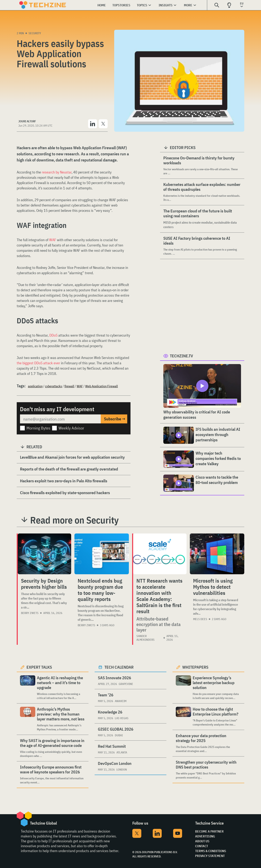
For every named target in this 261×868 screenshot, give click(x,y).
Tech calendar (119, 667)
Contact (202, 846)
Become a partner (209, 831)
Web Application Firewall (102, 386)
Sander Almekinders (145, 638)
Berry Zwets (30, 613)
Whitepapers (195, 667)
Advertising (205, 836)
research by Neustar (56, 172)
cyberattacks (54, 386)
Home (102, 5)
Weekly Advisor (71, 428)
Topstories (121, 5)
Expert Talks (39, 667)
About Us (202, 841)
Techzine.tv (181, 356)
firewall (69, 386)
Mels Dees (200, 619)
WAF (53, 240)
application (35, 386)
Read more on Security (74, 520)
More (188, 5)
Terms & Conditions (211, 851)
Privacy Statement (210, 856)
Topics (142, 5)
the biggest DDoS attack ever (38, 363)
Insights (166, 5)
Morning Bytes (38, 428)
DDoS (54, 335)
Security (35, 33)
